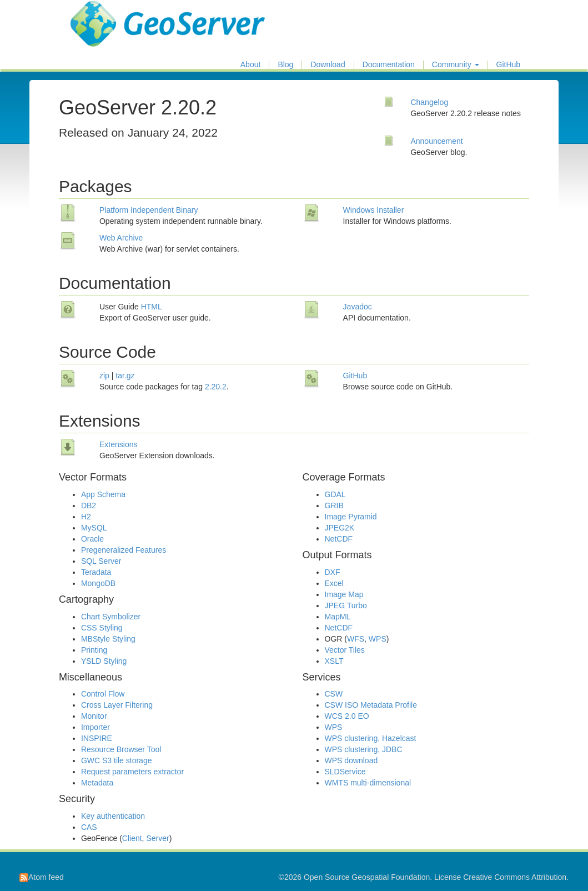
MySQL (94, 528)
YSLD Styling (104, 661)
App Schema (103, 494)
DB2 (89, 505)
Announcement (436, 141)
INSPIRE (97, 738)
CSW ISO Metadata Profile (371, 705)
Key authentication (113, 816)
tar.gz (125, 376)
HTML (152, 307)
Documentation (389, 65)
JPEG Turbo (346, 605)
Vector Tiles (345, 650)
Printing (94, 650)
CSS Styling (102, 628)
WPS (378, 639)
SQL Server (101, 561)
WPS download (351, 760)
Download (328, 65)
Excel (334, 583)
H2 (86, 517)
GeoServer (103, 14)
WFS (356, 639)
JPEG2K (340, 528)
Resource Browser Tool (121, 749)
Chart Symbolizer (111, 617)
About (251, 65)
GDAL (335, 494)
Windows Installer (374, 210)
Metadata (97, 783)
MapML (338, 617)
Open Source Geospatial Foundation (367, 877)
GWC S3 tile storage (117, 760)
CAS (89, 827)
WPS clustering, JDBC (364, 749)
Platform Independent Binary (149, 210)
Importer (96, 727)
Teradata (96, 572)
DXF (333, 572)
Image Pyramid (351, 517)
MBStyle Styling (108, 639)
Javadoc (358, 307)
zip (104, 376)
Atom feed (42, 877)
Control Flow (103, 694)
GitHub (509, 65)
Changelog (429, 102)
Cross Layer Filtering (117, 705)
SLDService (345, 772)
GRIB (334, 505)
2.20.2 (216, 387)
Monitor (94, 716)
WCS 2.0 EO (347, 716)
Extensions (118, 444)
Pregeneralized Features (124, 550)
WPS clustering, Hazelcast (371, 738)
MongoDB (98, 583)
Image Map (344, 594)
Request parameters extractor (132, 772)
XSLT (334, 661)
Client (132, 838)
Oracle (92, 539)
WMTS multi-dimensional (368, 783)
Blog (285, 65)
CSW (334, 694)
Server (157, 838)
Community (456, 65)
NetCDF (339, 539)
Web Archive (121, 238)
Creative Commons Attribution (515, 877)
